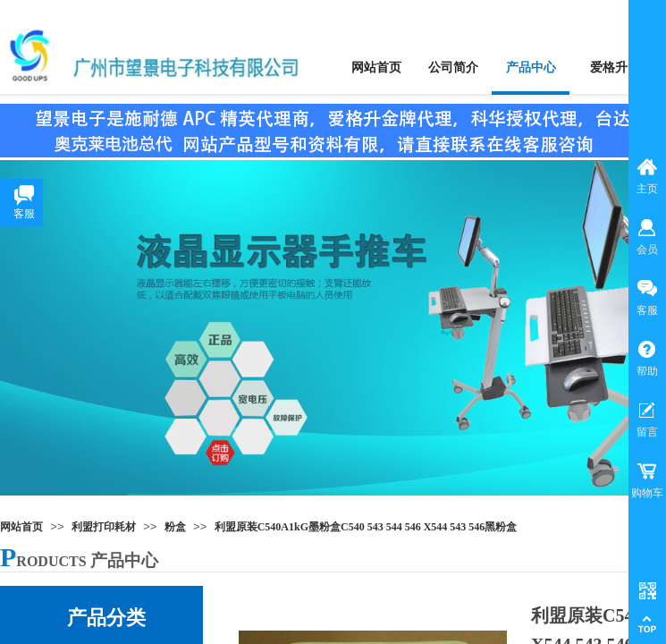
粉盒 (175, 527)
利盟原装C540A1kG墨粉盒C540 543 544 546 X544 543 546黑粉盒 (366, 527)
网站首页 (21, 527)
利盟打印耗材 (104, 527)
